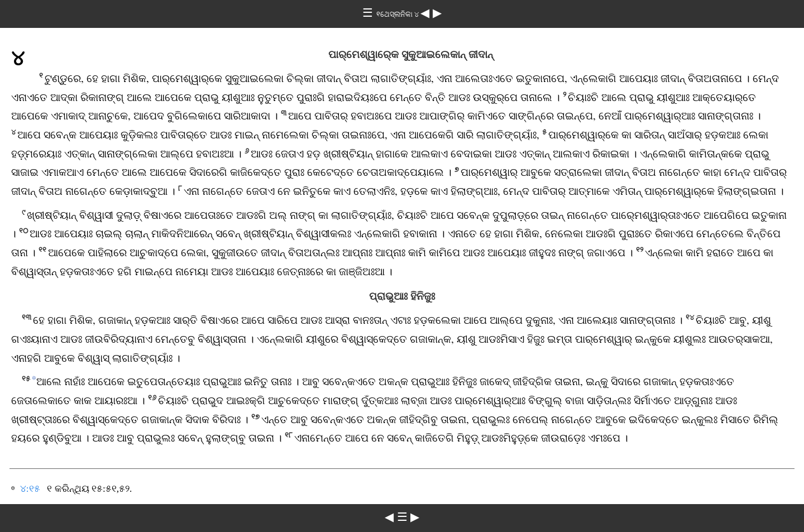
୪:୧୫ (30, 489)
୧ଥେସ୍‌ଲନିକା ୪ (398, 14)
